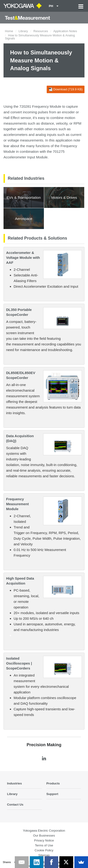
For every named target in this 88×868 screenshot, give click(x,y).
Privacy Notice (44, 840)
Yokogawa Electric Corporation (44, 831)
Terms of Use (44, 845)
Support (52, 794)
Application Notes (65, 31)
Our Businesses (44, 835)
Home (9, 31)
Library (23, 31)
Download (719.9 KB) (66, 89)
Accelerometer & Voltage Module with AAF (23, 258)
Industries (14, 783)
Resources (41, 31)
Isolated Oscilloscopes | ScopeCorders (19, 663)
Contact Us (15, 805)
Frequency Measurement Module (17, 504)
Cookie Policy (44, 850)
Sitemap (44, 855)
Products (53, 783)
